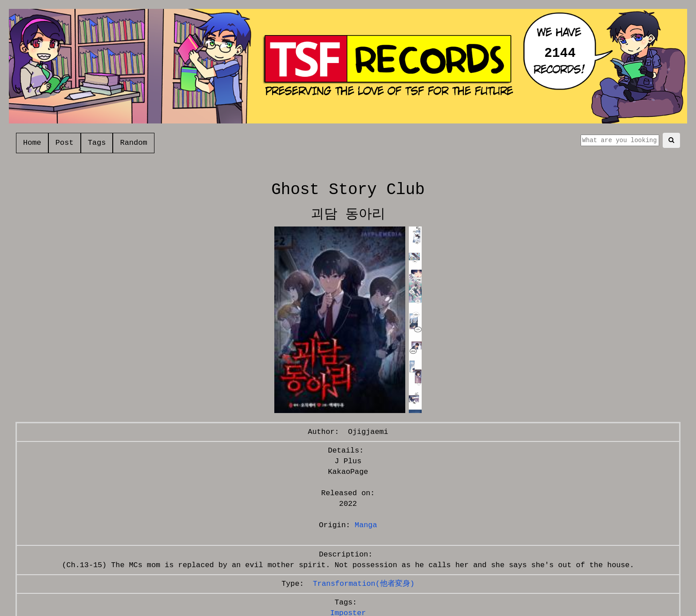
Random (133, 143)
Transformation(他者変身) (364, 584)
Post (65, 143)
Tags (97, 143)
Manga (366, 525)
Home (32, 143)
